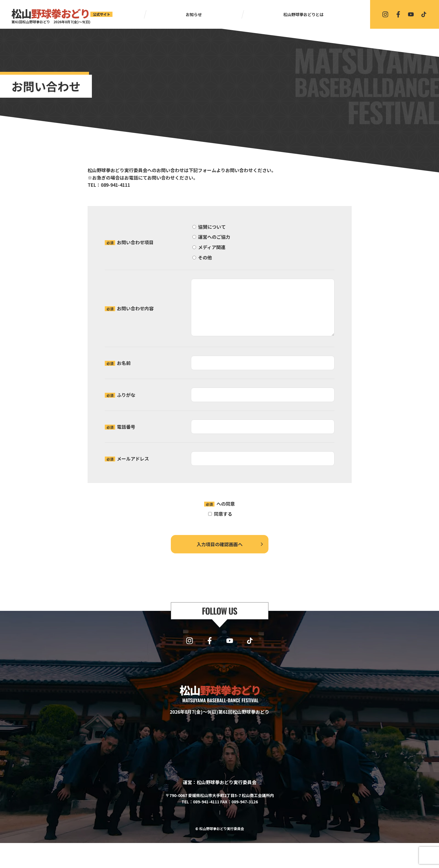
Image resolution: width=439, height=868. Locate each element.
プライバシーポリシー (214, 504)
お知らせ (194, 14)
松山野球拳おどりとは (303, 14)
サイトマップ (197, 838)
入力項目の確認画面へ (220, 544)
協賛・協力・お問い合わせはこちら (220, 821)
